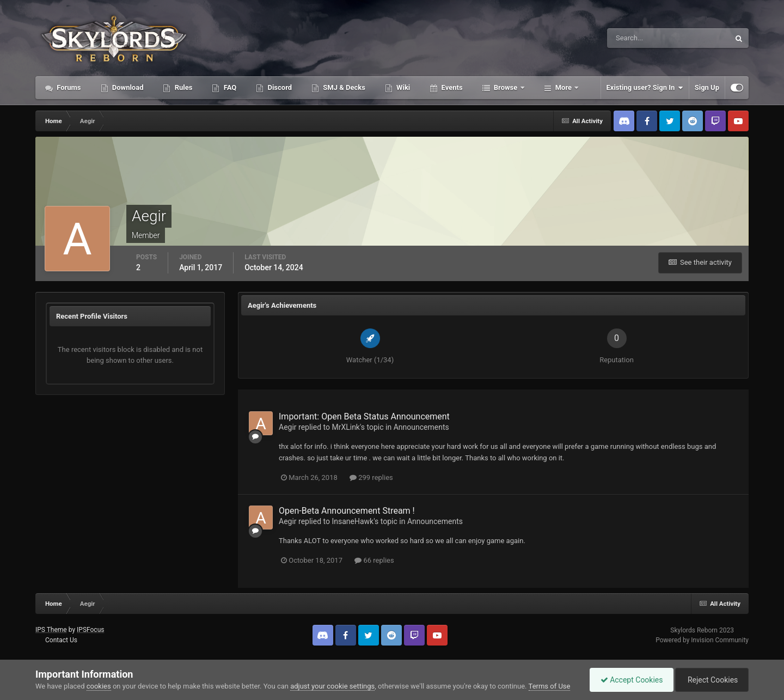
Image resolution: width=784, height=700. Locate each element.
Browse (506, 87)
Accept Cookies (629, 680)
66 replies (374, 560)
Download (127, 87)
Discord (279, 87)
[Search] (635, 38)
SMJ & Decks (343, 87)
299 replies (371, 477)
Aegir (288, 427)
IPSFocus (90, 630)
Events (451, 87)
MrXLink (346, 427)
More (564, 87)
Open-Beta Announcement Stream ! (347, 511)
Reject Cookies (711, 680)
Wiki (402, 87)
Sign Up (707, 87)
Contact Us (61, 640)
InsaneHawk (353, 521)
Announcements (421, 427)
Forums (68, 87)
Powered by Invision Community (702, 640)
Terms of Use (550, 686)
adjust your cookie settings (332, 686)
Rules (182, 87)
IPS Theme (51, 630)
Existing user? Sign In (645, 88)
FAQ (229, 87)
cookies (99, 686)
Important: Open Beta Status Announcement (364, 416)
